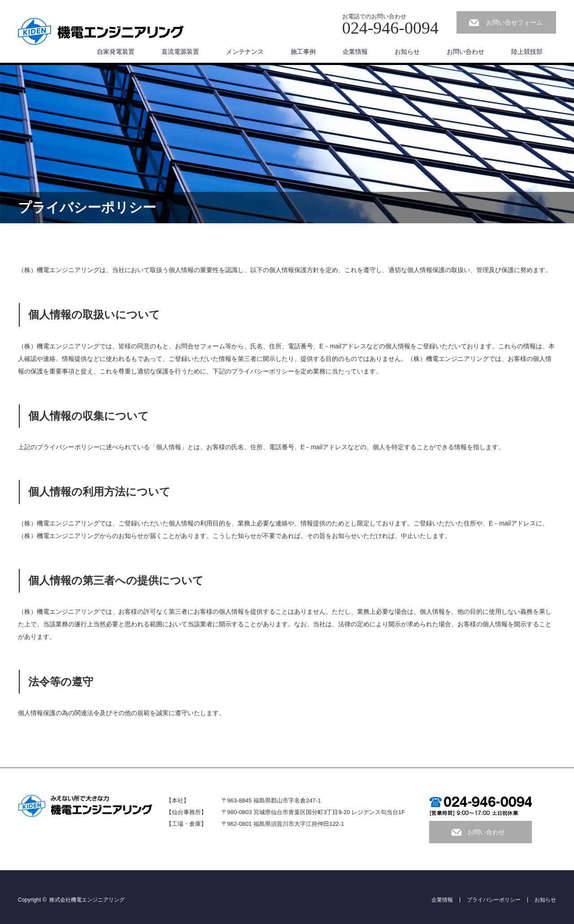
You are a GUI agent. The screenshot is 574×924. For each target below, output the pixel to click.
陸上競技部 (527, 52)
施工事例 (303, 52)
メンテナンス (245, 52)
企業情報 (355, 52)
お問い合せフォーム (514, 22)
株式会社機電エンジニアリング (87, 900)
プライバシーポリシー (494, 900)
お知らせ (407, 52)
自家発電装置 (116, 52)
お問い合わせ (465, 52)
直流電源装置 (180, 52)
